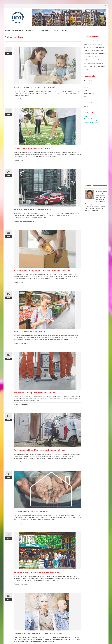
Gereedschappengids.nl (90, 121)
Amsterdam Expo (78, 6)
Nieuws (7, 30)
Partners (94, 6)
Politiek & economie (43, 30)
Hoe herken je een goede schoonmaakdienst (35, 393)
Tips (71, 30)
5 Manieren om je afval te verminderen (32, 148)
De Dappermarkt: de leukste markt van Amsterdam (37, 572)
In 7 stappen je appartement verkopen (31, 511)
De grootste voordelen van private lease (33, 209)
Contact (101, 6)
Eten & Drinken (18, 30)
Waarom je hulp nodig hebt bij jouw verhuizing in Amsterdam (42, 271)
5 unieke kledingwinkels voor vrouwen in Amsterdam (38, 633)
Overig (85, 90)
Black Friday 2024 (88, 119)
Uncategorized (88, 103)
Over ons (87, 6)
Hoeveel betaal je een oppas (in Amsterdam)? (35, 87)
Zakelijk (64, 30)
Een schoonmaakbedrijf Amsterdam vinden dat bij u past (40, 450)
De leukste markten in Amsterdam (29, 332)
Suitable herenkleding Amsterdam (93, 117)
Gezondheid (29, 30)
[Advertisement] (95, 154)
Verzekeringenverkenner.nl (91, 123)
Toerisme (56, 30)
